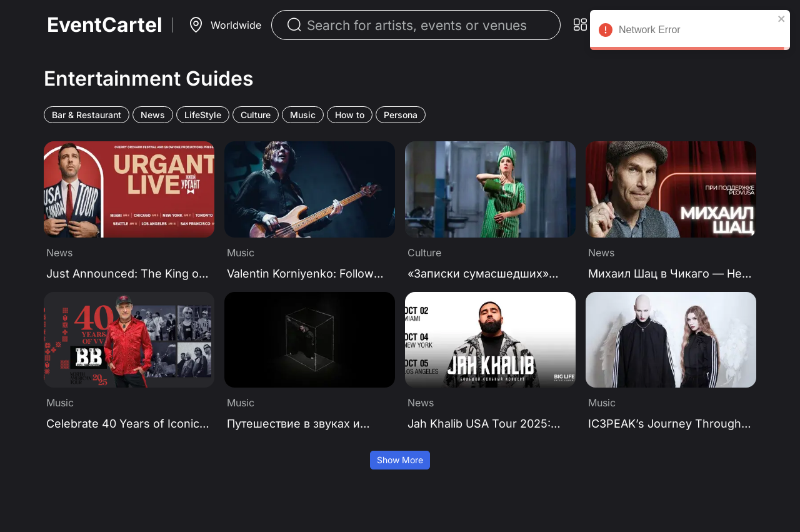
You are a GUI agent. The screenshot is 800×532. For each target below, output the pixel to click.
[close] (782, 19)
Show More (400, 460)
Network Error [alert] (690, 32)
